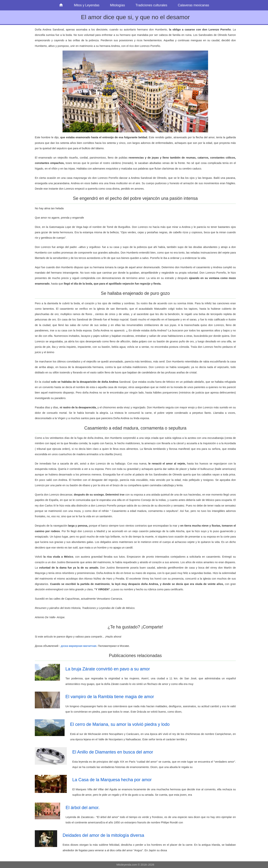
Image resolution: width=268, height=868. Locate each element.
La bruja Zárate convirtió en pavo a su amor (108, 669)
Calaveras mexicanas (193, 5)
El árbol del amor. (83, 808)
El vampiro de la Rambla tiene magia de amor (110, 697)
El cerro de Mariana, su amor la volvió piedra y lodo (120, 724)
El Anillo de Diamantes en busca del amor (113, 752)
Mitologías (117, 5)
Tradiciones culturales (151, 5)
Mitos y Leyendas (87, 5)
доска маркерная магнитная (79, 646)
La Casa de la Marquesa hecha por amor (112, 780)
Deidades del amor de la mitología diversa (103, 835)
